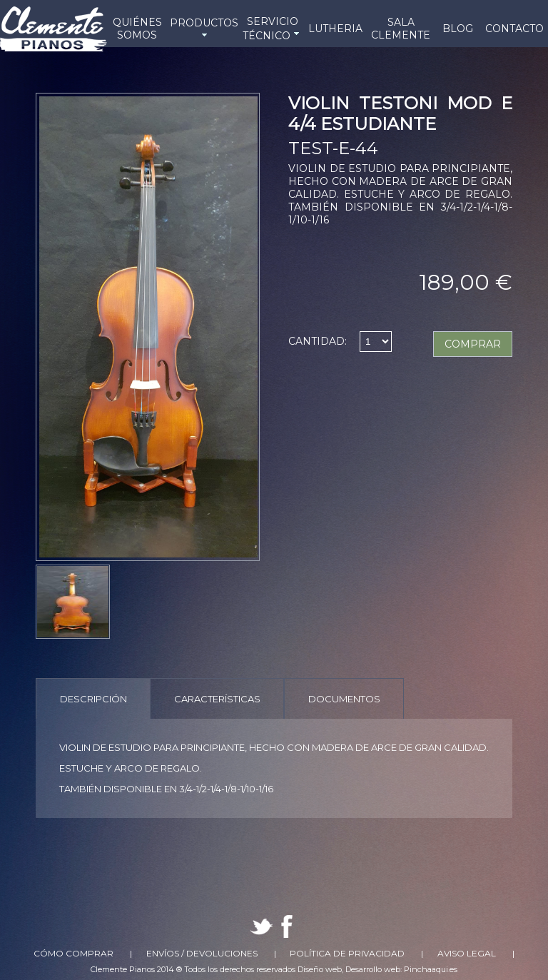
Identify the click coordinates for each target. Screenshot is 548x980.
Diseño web (320, 969)
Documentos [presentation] (344, 699)
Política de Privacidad (347, 953)
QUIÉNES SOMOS (137, 29)
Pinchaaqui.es (431, 969)
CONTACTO (514, 29)
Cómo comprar (73, 953)
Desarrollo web (373, 969)
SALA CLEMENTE (401, 29)
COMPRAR (473, 344)
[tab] (93, 698)
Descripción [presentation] (93, 699)
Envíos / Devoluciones (202, 953)
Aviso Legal (467, 953)
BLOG (458, 29)
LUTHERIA (335, 29)
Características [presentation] (217, 699)
